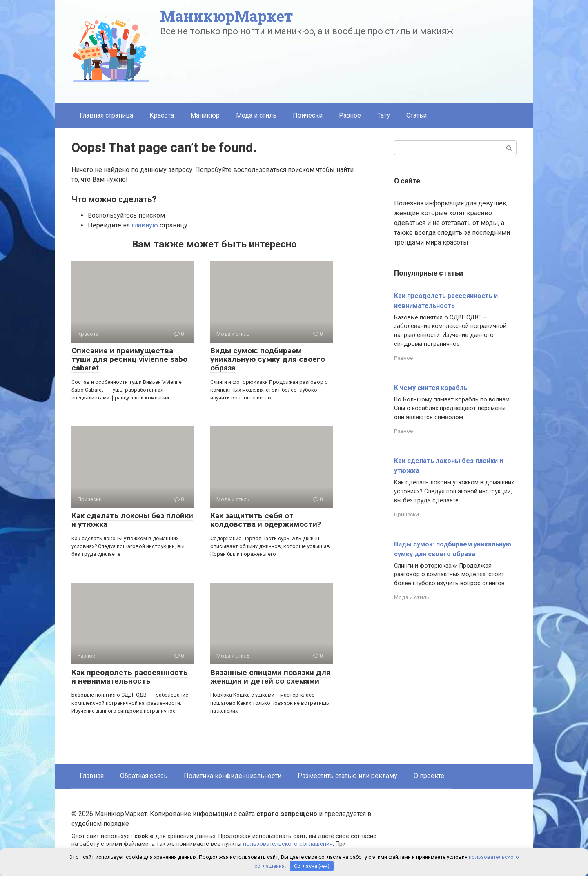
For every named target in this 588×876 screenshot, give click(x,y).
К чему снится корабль (431, 388)
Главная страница (106, 115)
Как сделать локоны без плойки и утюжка (132, 520)
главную (145, 225)
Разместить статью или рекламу (347, 776)
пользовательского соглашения (288, 844)
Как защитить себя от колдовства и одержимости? (266, 520)
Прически (308, 115)
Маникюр (205, 115)
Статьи (416, 115)
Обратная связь (144, 776)
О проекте (429, 776)
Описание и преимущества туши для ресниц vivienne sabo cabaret (129, 359)
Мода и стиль (256, 115)
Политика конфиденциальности (233, 776)
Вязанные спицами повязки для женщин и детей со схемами (271, 677)
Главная (92, 776)
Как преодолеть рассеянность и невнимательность (130, 677)
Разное (350, 115)
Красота (162, 115)
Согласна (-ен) (312, 866)
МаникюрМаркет (227, 16)
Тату (384, 115)
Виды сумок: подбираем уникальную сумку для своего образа (268, 359)
